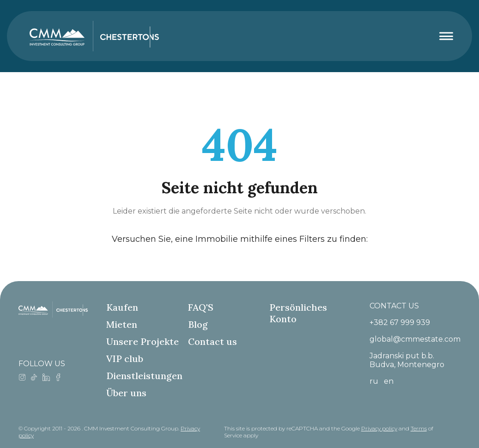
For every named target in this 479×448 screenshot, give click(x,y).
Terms (419, 428)
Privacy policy (379, 428)
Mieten (122, 324)
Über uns (126, 393)
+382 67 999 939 (400, 322)
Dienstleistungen (144, 376)
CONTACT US (394, 306)
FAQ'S (201, 307)
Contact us (212, 341)
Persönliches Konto (298, 313)
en (389, 381)
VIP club (125, 359)
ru (374, 381)
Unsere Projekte (142, 341)
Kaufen (122, 307)
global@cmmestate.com (415, 339)
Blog (198, 324)
